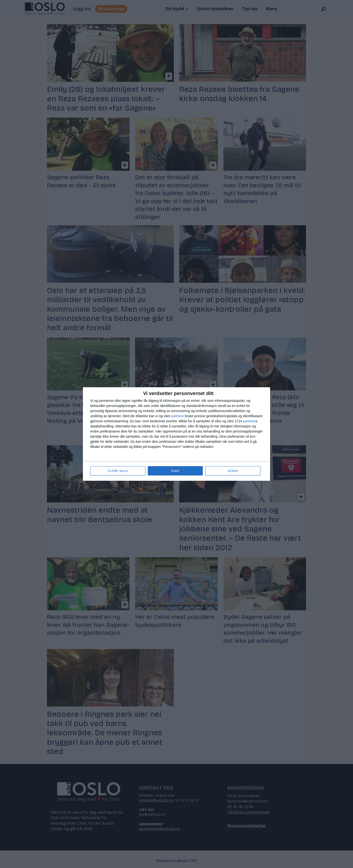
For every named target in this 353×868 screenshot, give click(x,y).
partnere (177, 416)
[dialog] (176, 434)
